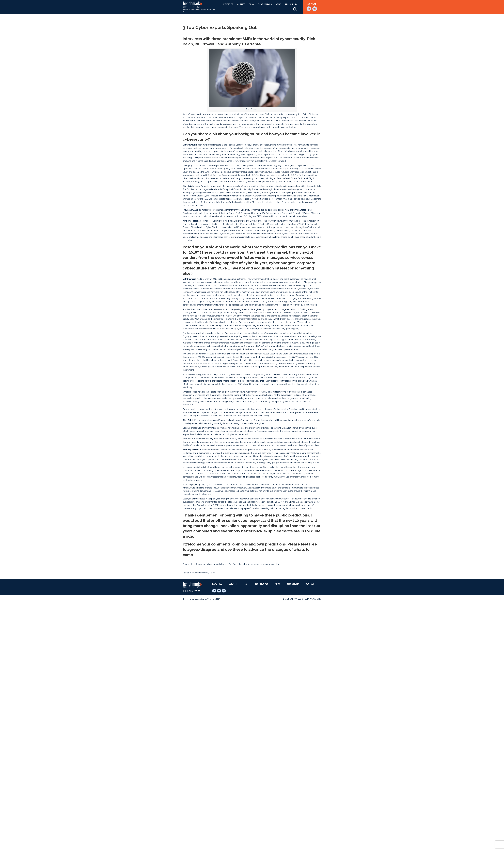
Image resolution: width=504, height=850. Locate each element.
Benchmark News (200, 573)
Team (252, 4)
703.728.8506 (192, 591)
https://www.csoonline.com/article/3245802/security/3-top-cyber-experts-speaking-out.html (235, 564)
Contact (312, 4)
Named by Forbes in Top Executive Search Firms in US (200, 7)
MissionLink (291, 4)
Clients (241, 4)
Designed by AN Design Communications (302, 599)
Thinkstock (254, 109)
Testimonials (265, 4)
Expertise (228, 4)
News (278, 4)
